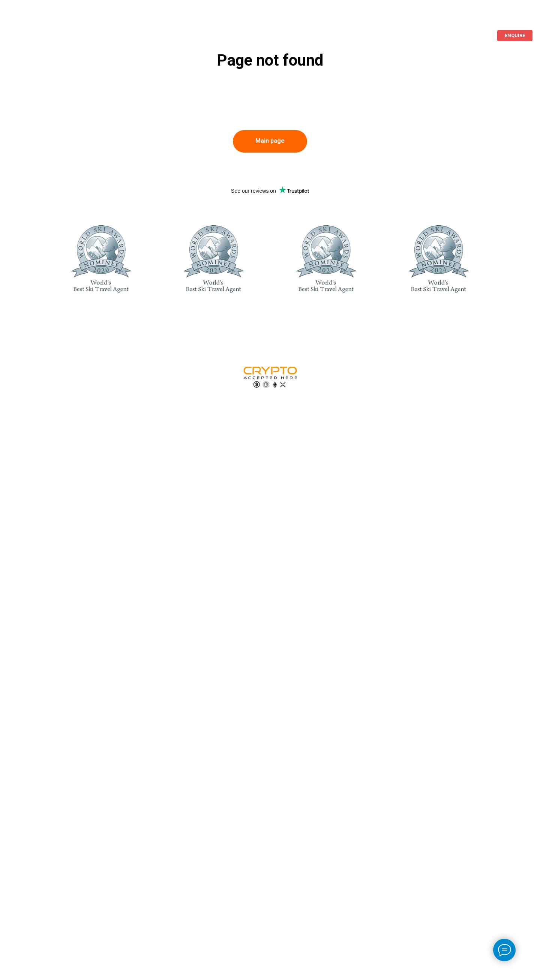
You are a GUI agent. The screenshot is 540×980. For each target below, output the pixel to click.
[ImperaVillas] (501, 18)
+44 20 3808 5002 (463, 18)
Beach (50, 18)
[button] (515, 36)
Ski (19, 18)
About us (90, 18)
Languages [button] (416, 18)
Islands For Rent (365, 18)
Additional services (147, 18)
